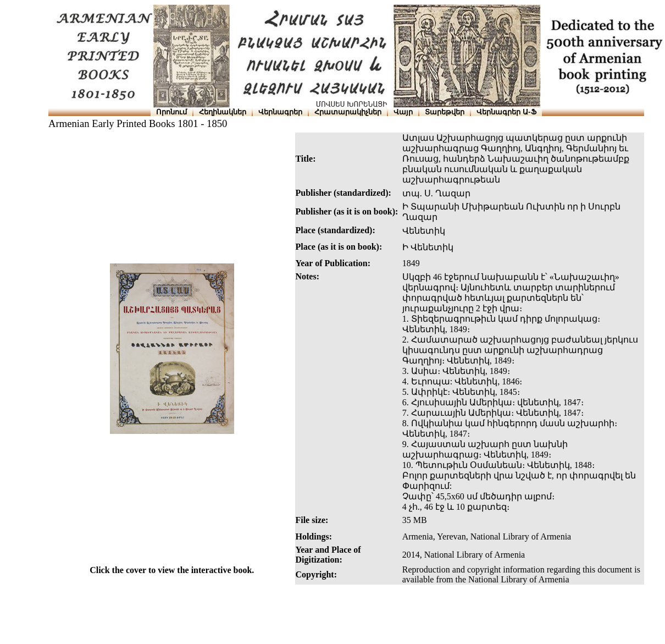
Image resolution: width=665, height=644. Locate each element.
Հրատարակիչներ (348, 112)
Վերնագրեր (280, 112)
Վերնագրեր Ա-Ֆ (506, 112)
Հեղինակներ (223, 112)
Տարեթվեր (445, 112)
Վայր (403, 112)
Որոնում (171, 112)
